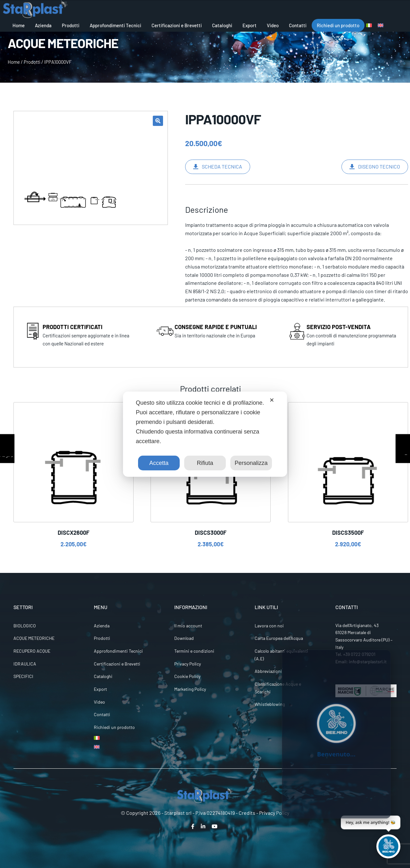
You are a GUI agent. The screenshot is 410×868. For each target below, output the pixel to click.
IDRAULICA (25, 664)
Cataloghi (222, 25)
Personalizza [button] (251, 463)
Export (250, 25)
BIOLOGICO (25, 626)
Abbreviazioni (268, 671)
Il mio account (188, 626)
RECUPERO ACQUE (32, 651)
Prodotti (71, 25)
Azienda (43, 25)
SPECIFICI (23, 676)
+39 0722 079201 (359, 654)
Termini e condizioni (194, 651)
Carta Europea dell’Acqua (279, 638)
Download (184, 638)
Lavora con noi (269, 626)
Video (273, 25)
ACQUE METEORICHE (34, 638)
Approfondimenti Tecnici (115, 25)
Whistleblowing (270, 704)
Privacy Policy (188, 664)
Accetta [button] (159, 463)
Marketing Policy (190, 689)
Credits (247, 813)
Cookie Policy (187, 676)
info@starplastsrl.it (368, 661)
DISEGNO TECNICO (379, 166)
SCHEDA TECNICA (222, 166)
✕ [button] (272, 400)
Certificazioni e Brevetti (177, 25)
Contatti (298, 25)
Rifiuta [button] (205, 463)
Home (19, 25)
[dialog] (205, 434)
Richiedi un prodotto (338, 25)
